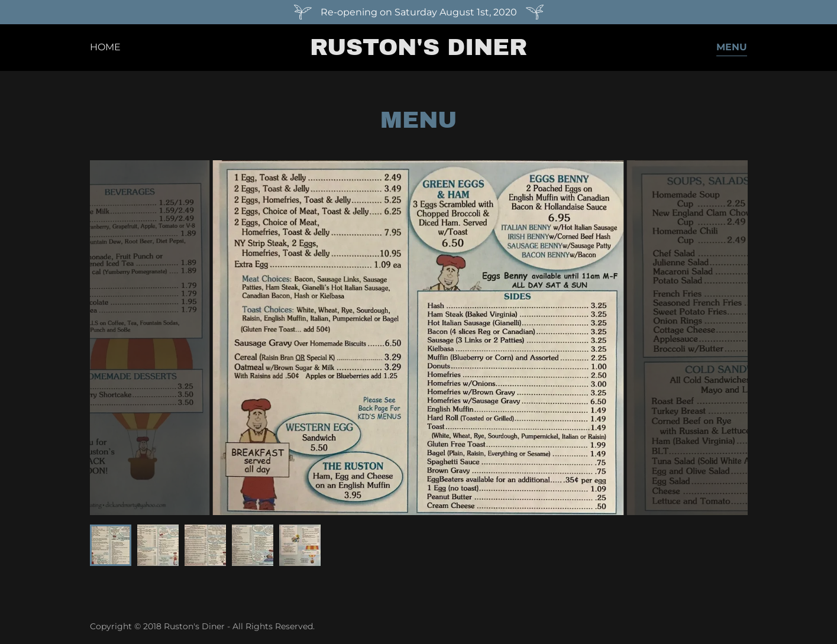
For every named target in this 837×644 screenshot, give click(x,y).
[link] (418, 52)
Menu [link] (732, 47)
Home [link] (105, 47)
